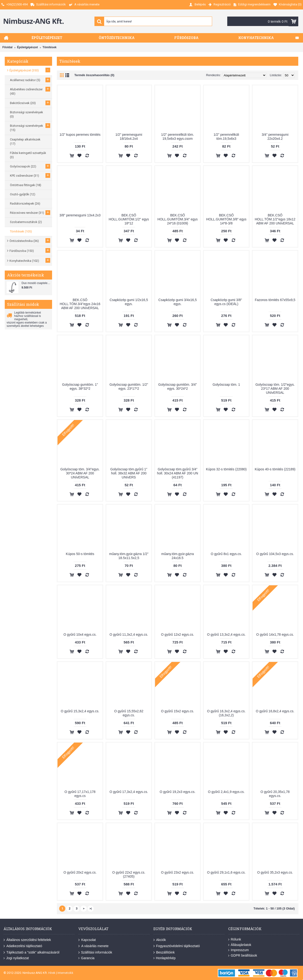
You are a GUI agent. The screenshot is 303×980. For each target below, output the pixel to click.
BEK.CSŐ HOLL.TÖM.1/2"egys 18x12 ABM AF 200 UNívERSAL (275, 219)
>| (91, 908)
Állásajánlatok (240, 945)
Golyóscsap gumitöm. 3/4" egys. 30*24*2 (178, 387)
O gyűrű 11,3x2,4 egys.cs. (129, 634)
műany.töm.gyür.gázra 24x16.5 (177, 556)
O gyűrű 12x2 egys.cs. (177, 634)
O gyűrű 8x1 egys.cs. (226, 554)
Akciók (160, 940)
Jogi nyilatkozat (16, 958)
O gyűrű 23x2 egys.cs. (177, 872)
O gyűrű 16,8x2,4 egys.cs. (275, 711)
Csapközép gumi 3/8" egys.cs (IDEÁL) (226, 302)
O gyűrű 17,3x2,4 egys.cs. (129, 792)
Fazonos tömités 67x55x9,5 (275, 300)
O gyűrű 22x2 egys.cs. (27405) (129, 874)
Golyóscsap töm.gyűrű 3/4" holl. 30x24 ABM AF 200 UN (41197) (178, 473)
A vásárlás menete (93, 946)
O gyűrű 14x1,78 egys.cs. (275, 634)
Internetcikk (65, 973)
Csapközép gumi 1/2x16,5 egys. (129, 302)
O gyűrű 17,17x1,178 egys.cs (80, 794)
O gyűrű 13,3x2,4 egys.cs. (226, 634)
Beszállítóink (164, 953)
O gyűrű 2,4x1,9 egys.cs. (226, 792)
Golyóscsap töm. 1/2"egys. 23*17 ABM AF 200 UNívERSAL (275, 389)
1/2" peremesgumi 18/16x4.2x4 (129, 137)
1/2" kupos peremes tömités (80, 135)
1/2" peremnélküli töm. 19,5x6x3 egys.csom (178, 137)
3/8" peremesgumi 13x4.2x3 (80, 215)
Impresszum (238, 950)
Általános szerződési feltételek (27, 940)
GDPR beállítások (243, 956)
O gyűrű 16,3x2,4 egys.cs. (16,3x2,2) (226, 713)
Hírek (52, 973)
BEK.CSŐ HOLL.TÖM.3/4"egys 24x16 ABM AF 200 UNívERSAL (80, 304)
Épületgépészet (27, 47)
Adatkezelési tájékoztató (23, 946)
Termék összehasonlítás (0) (94, 75)
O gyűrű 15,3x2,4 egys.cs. (80, 711)
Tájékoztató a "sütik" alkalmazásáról (31, 953)
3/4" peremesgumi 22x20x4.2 (275, 137)
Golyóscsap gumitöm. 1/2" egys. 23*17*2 (129, 387)
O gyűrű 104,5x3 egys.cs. (275, 554)
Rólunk (235, 939)
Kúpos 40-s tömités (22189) (275, 469)
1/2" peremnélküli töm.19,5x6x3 (226, 137)
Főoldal (7, 47)
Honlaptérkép (165, 958)
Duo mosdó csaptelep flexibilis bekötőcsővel (36, 283)
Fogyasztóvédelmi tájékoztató (177, 946)
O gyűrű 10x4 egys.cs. (80, 634)
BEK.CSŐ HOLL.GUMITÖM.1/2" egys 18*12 (129, 219)
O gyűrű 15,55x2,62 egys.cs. (129, 713)
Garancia (86, 958)
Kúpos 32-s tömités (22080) (226, 469)
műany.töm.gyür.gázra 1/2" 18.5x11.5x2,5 (129, 556)
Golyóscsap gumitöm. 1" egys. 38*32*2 (80, 387)
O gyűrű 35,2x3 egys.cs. (275, 872)
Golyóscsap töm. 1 (226, 385)
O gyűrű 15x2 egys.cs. (177, 711)
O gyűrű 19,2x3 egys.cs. (178, 792)
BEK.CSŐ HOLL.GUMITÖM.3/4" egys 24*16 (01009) (178, 219)
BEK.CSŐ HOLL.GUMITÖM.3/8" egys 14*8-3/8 (226, 219)
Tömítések (49, 47)
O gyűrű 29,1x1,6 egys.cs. (226, 872)
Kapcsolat (87, 940)
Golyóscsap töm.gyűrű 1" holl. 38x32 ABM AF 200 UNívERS (129, 473)
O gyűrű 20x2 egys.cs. (80, 872)
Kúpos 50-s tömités (80, 554)
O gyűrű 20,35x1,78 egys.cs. (275, 794)
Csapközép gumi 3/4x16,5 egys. (178, 302)
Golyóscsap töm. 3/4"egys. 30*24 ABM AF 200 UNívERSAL (80, 473)
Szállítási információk (95, 953)
